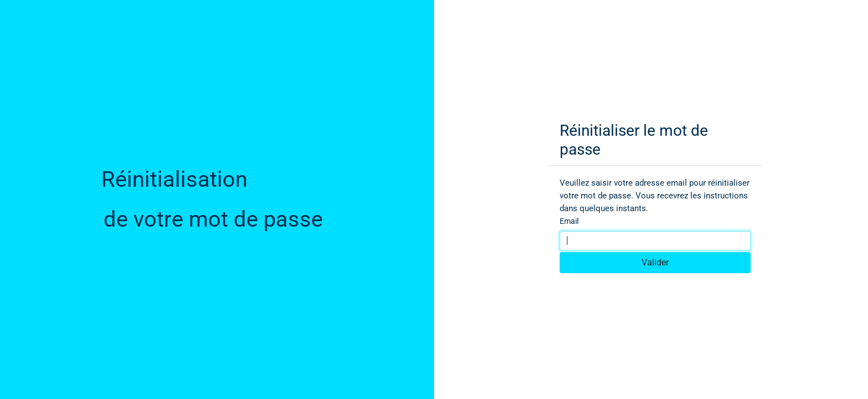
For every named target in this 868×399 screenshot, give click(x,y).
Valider (655, 262)
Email (569, 221)
